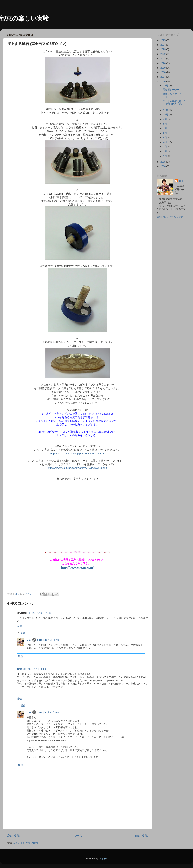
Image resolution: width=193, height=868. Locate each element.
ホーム (77, 836)
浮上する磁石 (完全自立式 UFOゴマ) (174, 103)
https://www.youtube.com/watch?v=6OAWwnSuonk (77, 468)
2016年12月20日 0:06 (34, 669)
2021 (163, 58)
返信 (19, 626)
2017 (163, 77)
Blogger (103, 858)
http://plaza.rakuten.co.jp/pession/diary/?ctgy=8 (77, 453)
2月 (165, 151)
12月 (166, 85)
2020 (163, 63)
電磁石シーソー (171, 89)
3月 (165, 147)
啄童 (19, 669)
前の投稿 (141, 836)
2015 (163, 162)
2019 (163, 68)
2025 (163, 40)
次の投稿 (13, 836)
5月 (165, 138)
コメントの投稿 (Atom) (26, 843)
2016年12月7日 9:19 (48, 640)
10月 (166, 115)
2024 (163, 45)
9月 (165, 119)
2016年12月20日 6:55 (49, 712)
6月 (165, 133)
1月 (165, 156)
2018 (163, 72)
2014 (163, 166)
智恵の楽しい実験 (24, 18)
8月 (165, 124)
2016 (163, 81)
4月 (165, 142)
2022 (163, 54)
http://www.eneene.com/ (77, 567)
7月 (165, 128)
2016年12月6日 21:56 (39, 613)
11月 (166, 110)
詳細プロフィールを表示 (170, 217)
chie (29, 640)
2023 (163, 49)
